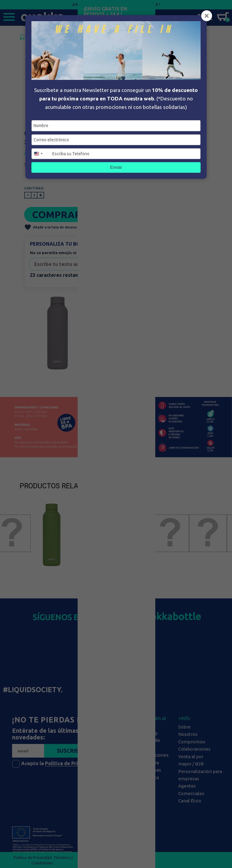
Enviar (116, 167)
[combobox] (41, 154)
